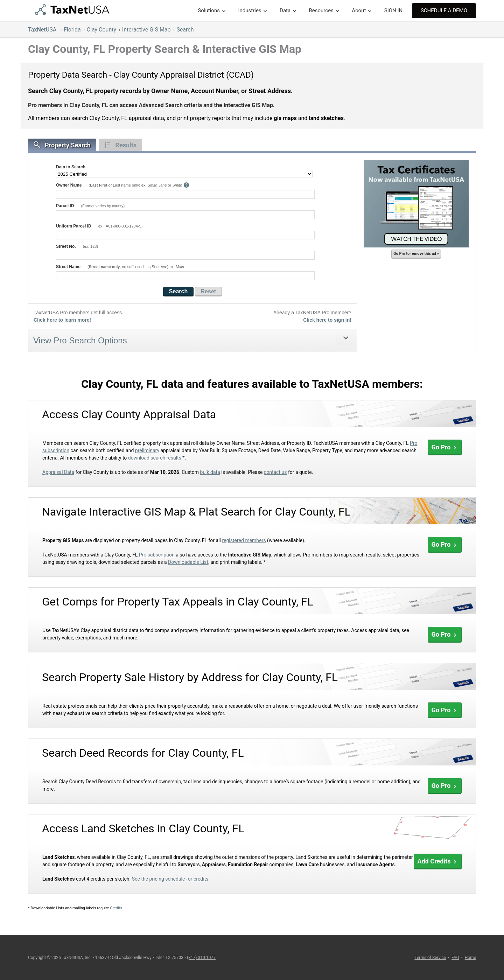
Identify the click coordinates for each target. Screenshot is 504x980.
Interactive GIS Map (146, 30)
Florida (72, 30)
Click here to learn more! (62, 320)
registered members (244, 540)
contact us (275, 472)
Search (185, 30)
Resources (321, 10)
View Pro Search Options (80, 340)
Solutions (209, 10)
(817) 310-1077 (201, 958)
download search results (155, 458)
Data (285, 10)
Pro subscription (157, 555)
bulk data (210, 472)
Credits (116, 908)
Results (121, 145)
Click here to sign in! (327, 320)
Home (470, 958)
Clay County (101, 30)
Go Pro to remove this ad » (416, 254)
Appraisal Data (58, 472)
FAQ (455, 958)
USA (43, 30)
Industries (250, 10)
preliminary (147, 450)
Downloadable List (188, 562)
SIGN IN (393, 10)
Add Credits (438, 861)
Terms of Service (430, 958)
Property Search (62, 145)
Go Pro (445, 447)
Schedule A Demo (444, 10)
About (359, 10)
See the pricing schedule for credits (170, 879)
